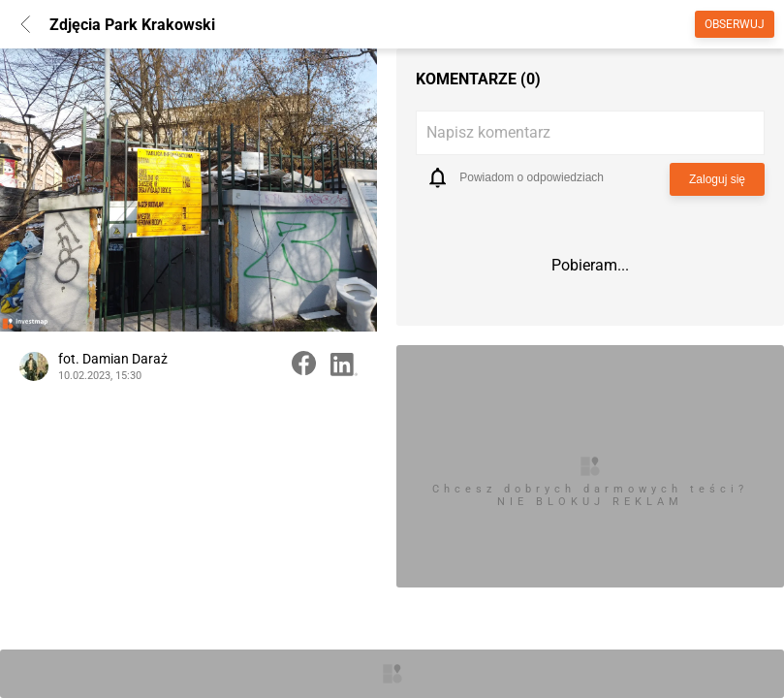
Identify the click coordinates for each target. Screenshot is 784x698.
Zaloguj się (717, 179)
